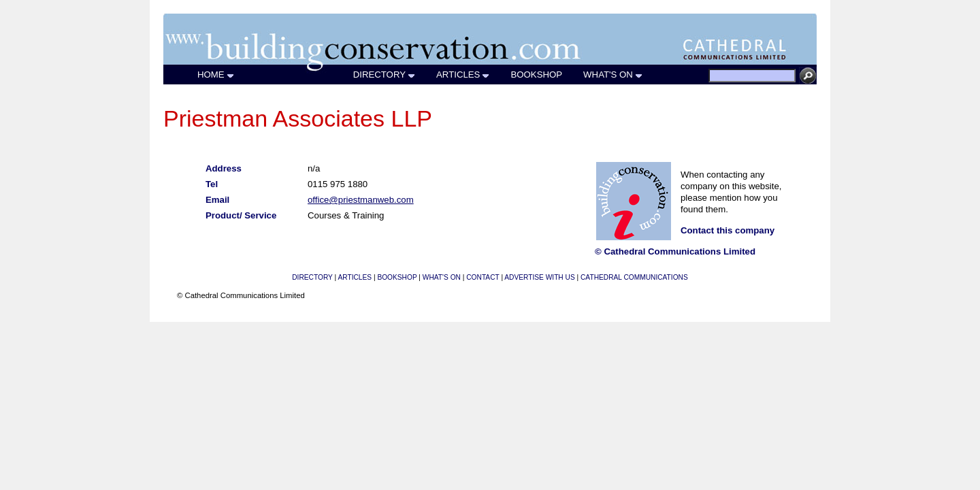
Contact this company (728, 230)
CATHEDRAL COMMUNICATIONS (634, 277)
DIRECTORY (385, 75)
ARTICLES (463, 75)
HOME (216, 75)
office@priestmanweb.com (361, 200)
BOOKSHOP (537, 75)
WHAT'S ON (613, 75)
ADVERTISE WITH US (539, 277)
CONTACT (483, 277)
